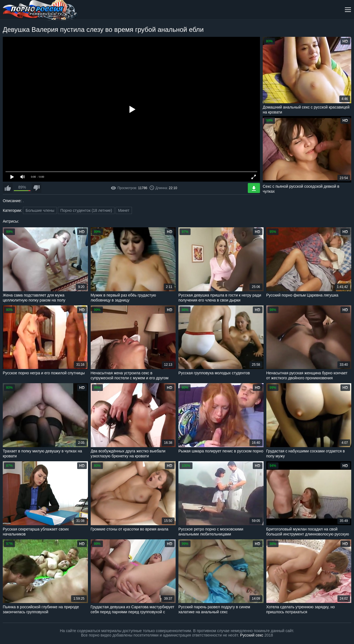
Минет (124, 210)
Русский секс (252, 635)
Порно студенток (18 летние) (86, 210)
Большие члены (40, 210)
